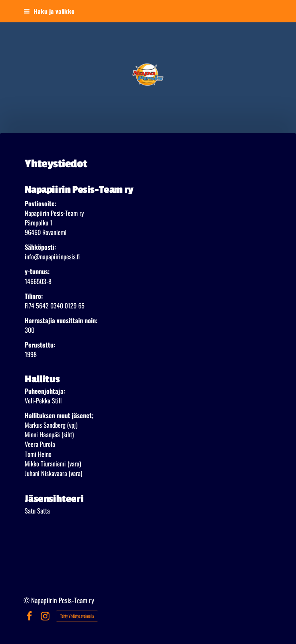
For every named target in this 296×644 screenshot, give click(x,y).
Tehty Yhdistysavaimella (77, 616)
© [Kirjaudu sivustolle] (27, 600)
